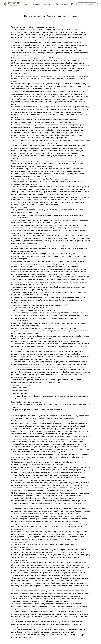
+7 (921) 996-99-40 (61, 4)
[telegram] (72, 4)
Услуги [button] (26, 4)
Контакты (47, 4)
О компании (36, 4)
